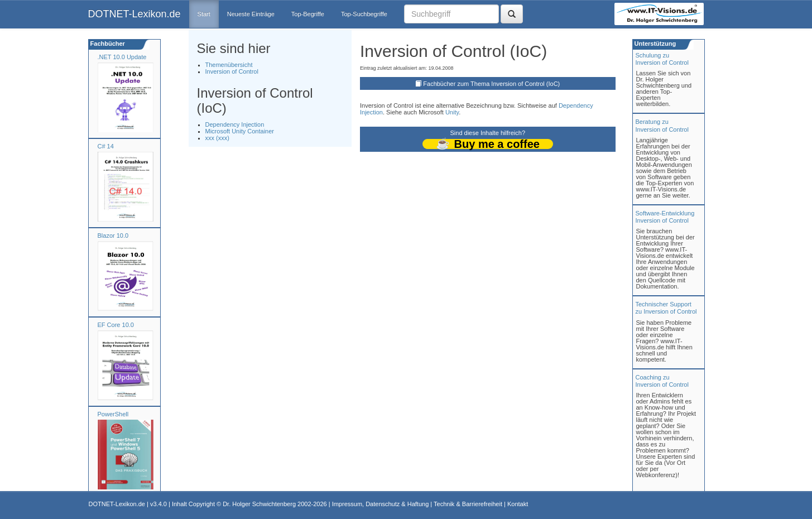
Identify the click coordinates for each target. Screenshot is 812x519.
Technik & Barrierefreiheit (468, 504)
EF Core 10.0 (116, 325)
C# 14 (106, 146)
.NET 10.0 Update (122, 57)
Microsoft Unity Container (240, 131)
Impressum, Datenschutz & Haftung (381, 504)
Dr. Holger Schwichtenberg (259, 504)
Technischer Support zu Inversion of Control (666, 308)
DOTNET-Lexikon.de (134, 14)
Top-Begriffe (308, 14)
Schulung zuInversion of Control (662, 59)
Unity (452, 112)
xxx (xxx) (217, 138)
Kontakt (518, 504)
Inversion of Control (232, 71)
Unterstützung (655, 44)
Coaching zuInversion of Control (662, 381)
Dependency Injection (235, 124)
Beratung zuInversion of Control (662, 125)
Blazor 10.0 (113, 236)
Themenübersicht (229, 65)
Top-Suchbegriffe (364, 14)
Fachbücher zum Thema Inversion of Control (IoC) (491, 84)
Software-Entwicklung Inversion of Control (665, 217)
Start (204, 14)
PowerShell (113, 414)
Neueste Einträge (251, 14)
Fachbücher (107, 44)
